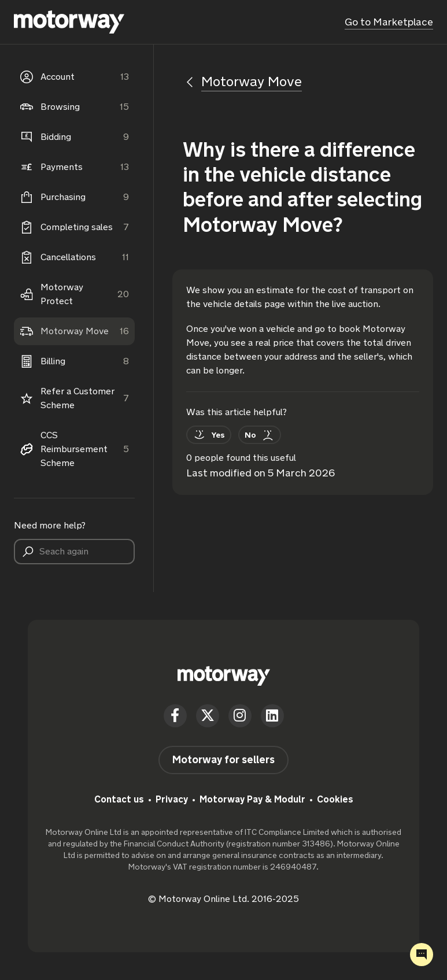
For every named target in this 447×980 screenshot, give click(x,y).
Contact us (119, 799)
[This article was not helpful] (260, 435)
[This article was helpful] (209, 435)
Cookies (335, 799)
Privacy (172, 799)
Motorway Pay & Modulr (252, 799)
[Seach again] (74, 552)
